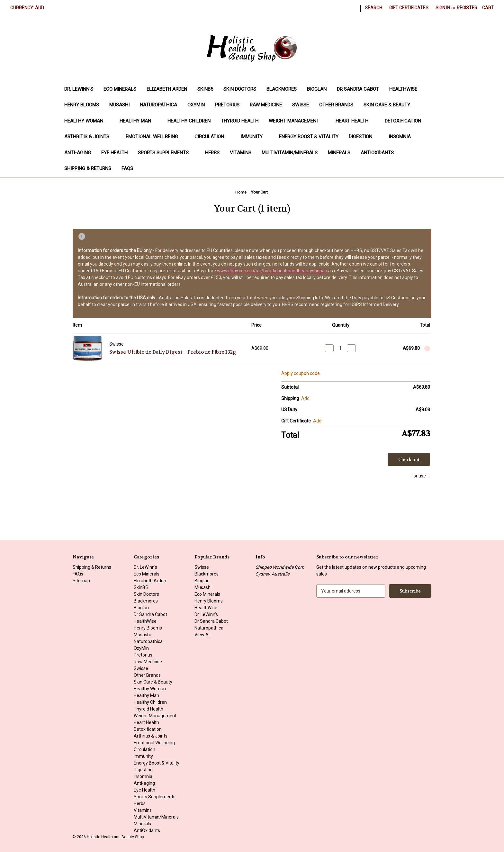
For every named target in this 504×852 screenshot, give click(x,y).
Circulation (212, 137)
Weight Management (297, 121)
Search (373, 8)
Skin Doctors (240, 89)
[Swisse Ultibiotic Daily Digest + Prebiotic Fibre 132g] (340, 348)
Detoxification (406, 121)
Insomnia (400, 137)
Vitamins (241, 153)
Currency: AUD (29, 8)
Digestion (364, 137)
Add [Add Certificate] (317, 421)
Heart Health (355, 121)
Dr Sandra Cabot (358, 89)
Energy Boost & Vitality (309, 137)
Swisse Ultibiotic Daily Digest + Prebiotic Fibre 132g (173, 352)
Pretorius (227, 105)
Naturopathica (158, 105)
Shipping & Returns (88, 168)
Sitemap (81, 581)
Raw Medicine (266, 105)
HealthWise (403, 89)
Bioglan (317, 89)
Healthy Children (189, 121)
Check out (409, 459)
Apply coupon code (301, 373)
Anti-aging (78, 153)
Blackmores (282, 89)
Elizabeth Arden (167, 89)
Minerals (339, 153)
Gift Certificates (409, 8)
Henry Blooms (82, 105)
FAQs (127, 168)
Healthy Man (138, 121)
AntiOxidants (377, 153)
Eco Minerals (120, 89)
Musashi (119, 105)
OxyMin (196, 105)
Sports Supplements (166, 153)
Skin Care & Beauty (387, 105)
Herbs (212, 153)
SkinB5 (205, 89)
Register (467, 8)
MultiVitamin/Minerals (290, 153)
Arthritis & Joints (90, 137)
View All (203, 635)
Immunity (255, 137)
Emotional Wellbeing (155, 137)
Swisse (301, 105)
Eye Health (114, 153)
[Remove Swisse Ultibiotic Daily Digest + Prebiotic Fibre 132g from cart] (427, 349)
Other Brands (336, 105)
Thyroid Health (240, 121)
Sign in (443, 8)
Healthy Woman (87, 121)
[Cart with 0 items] (488, 8)
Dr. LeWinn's (79, 89)
